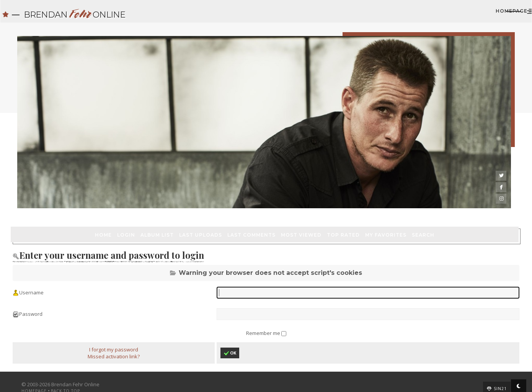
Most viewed (234, 207)
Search (356, 207)
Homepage (464, 15)
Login (59, 207)
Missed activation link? (117, 345)
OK (231, 342)
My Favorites (318, 207)
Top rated (276, 207)
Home (36, 207)
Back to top (72, 379)
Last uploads (133, 207)
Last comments (184, 207)
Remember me (264, 320)
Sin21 (494, 377)
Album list (90, 207)
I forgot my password (117, 338)
